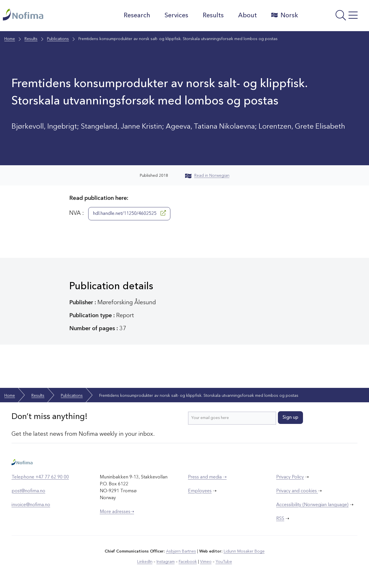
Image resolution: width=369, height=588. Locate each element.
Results (213, 16)
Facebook (188, 562)
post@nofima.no (28, 491)
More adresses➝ (117, 512)
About (247, 16)
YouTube (224, 562)
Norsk (285, 15)
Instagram (166, 562)
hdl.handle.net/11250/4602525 (129, 213)
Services (176, 16)
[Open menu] (335, 17)
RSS (280, 519)
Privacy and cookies (297, 491)
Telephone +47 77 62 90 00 (40, 477)
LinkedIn (145, 562)
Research (137, 16)
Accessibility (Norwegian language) (312, 505)
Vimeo (206, 562)
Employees (200, 491)
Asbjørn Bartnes (181, 551)
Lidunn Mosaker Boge (244, 551)
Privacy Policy (290, 477)
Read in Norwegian (207, 176)
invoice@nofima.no (31, 505)
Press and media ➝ (207, 477)
